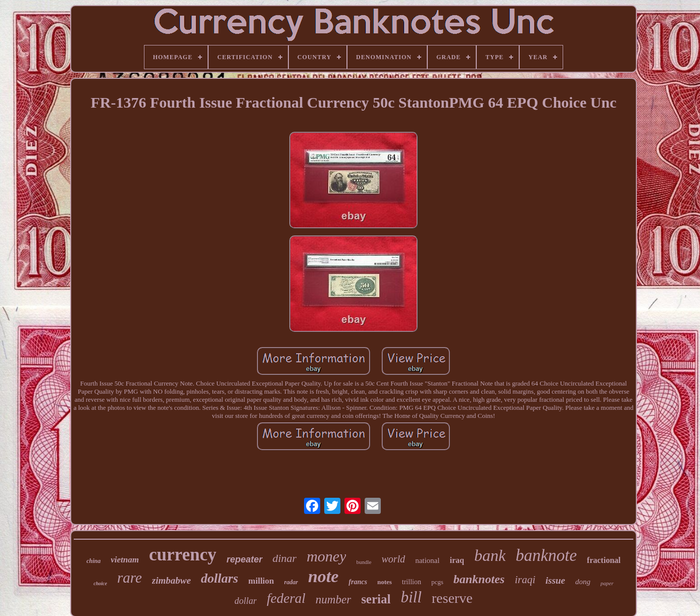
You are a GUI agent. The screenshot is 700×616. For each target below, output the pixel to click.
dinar (285, 558)
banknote (546, 555)
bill (411, 597)
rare (130, 578)
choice (100, 583)
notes (385, 582)
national (427, 560)
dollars (220, 578)
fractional (604, 560)
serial (376, 599)
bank (490, 555)
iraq (457, 560)
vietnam (125, 560)
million (261, 581)
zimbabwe (171, 580)
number (333, 600)
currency (183, 555)
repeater (244, 559)
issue (555, 580)
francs (358, 582)
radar (291, 582)
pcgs (437, 582)
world (393, 559)
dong (583, 582)
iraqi (525, 580)
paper (607, 583)
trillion (412, 582)
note (323, 576)
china (93, 561)
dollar (245, 601)
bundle (364, 562)
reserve (452, 598)
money (326, 556)
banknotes (479, 579)
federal (286, 598)
